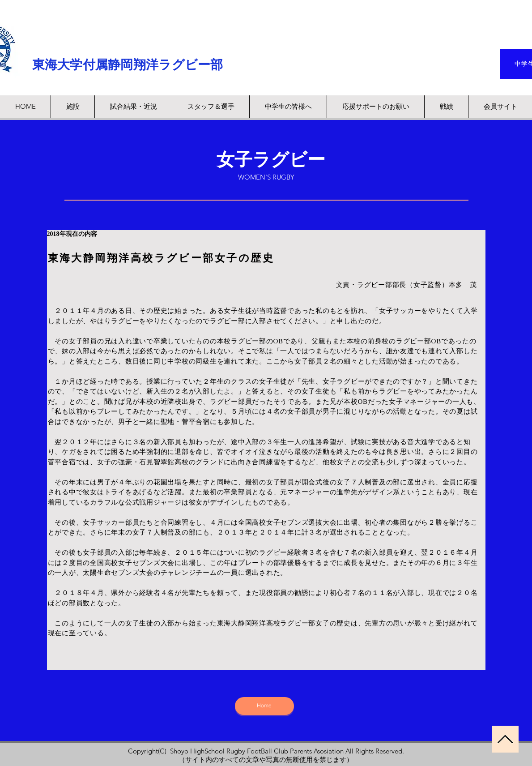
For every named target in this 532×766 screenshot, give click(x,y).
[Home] (264, 706)
